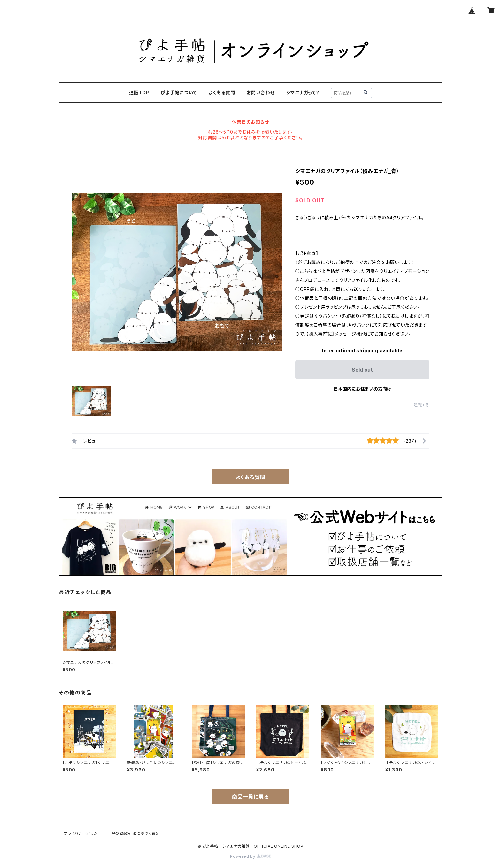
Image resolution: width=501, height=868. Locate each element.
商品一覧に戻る (250, 797)
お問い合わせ (261, 93)
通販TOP (139, 93)
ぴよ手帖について (179, 93)
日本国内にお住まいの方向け (362, 389)
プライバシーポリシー (83, 833)
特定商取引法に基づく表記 (136, 833)
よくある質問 (222, 93)
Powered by (250, 856)
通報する (422, 405)
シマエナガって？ (303, 93)
